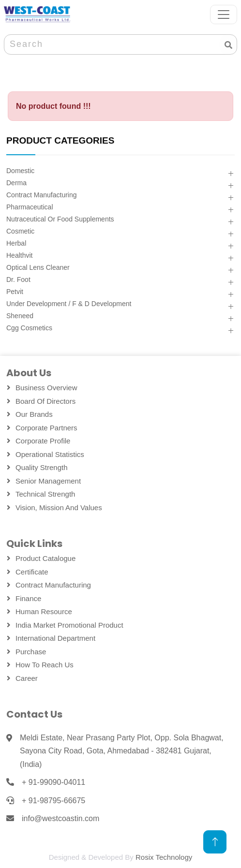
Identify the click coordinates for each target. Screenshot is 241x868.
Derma (16, 183)
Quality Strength (42, 467)
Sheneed (20, 316)
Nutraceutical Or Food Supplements (60, 219)
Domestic (20, 171)
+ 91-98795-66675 (53, 801)
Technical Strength (45, 494)
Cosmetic (20, 231)
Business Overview (46, 388)
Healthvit (19, 255)
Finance (28, 598)
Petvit (15, 292)
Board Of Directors (45, 401)
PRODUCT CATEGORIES (60, 140)
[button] (231, 174)
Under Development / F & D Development (69, 304)
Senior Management (48, 481)
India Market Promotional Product (69, 625)
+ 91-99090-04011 (53, 782)
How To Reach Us (45, 665)
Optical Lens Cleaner (38, 267)
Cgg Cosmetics (29, 328)
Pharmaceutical (30, 207)
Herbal (16, 243)
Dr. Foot (18, 280)
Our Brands (34, 414)
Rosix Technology (164, 857)
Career (27, 678)
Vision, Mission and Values (59, 508)
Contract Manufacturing (42, 195)
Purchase (31, 652)
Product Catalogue (45, 558)
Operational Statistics (50, 454)
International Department (55, 638)
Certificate (32, 572)
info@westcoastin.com (60, 818)
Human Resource (44, 611)
